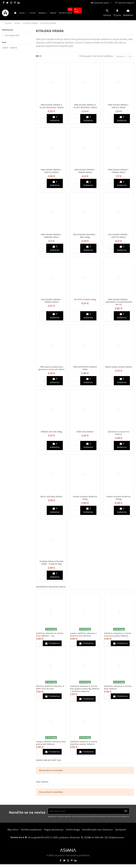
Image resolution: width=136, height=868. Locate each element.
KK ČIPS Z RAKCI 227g (85, 301)
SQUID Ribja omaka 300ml (119, 368)
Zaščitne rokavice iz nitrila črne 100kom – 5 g (50, 636)
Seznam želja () (124, 3)
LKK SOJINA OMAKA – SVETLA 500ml (119, 237)
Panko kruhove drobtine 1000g (119, 499)
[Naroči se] (126, 813)
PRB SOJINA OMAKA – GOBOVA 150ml (51, 237)
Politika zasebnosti (31, 833)
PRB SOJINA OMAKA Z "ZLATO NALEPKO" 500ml (51, 107)
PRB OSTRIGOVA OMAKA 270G (85, 369)
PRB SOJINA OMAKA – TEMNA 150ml (118, 172)
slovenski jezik (102, 3)
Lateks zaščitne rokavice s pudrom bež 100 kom (83, 636)
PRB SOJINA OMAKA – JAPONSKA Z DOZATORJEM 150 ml (119, 303)
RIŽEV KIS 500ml (85, 433)
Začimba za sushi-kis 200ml (119, 434)
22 (129, 57)
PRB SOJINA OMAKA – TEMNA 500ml (85, 172)
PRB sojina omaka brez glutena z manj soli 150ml (51, 369)
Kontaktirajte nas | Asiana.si (98, 833)
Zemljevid (121, 833)
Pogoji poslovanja (54, 833)
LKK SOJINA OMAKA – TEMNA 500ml (51, 302)
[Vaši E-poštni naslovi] (85, 813)
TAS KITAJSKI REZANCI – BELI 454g (85, 237)
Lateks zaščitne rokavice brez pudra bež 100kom (51, 744)
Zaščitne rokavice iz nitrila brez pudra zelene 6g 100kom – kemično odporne (85, 690)
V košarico (55, 120)
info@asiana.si (116, 841)
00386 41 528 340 (94, 841)
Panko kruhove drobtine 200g (85, 499)
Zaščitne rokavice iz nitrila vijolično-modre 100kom (84, 744)
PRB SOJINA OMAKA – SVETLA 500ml (51, 172)
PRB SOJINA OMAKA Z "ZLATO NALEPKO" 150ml (85, 107)
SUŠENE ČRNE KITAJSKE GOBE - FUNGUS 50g (51, 564)
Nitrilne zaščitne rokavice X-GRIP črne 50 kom (50, 689)
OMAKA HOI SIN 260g (51, 433)
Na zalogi (12, 35)
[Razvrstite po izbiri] (116, 57)
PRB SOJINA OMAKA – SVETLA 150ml (118, 107)
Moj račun (13, 833)
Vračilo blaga (73, 833)
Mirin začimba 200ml (51, 498)
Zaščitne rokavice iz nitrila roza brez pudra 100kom (118, 636)
